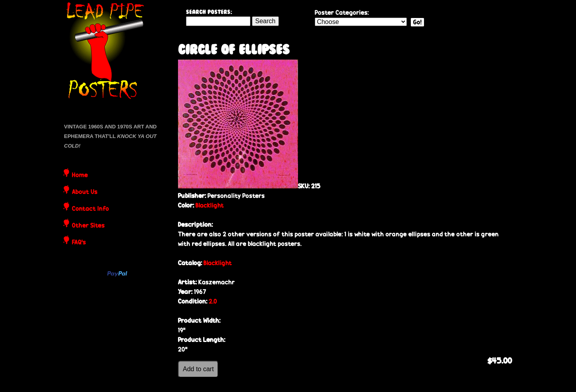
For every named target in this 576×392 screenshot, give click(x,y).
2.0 (213, 301)
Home (80, 176)
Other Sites (88, 226)
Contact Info (91, 209)
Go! (417, 22)
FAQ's (79, 243)
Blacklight (210, 205)
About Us (85, 192)
